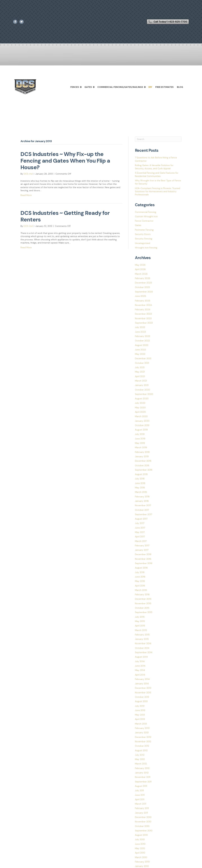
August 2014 (141, 657)
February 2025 (143, 301)
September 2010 (144, 831)
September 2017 (143, 514)
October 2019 (142, 425)
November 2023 (143, 318)
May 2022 (140, 354)
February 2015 (142, 635)
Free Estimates (164, 87)
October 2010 (142, 826)
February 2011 (142, 808)
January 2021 (142, 385)
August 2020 (142, 399)
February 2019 (142, 452)
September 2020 (144, 394)
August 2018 (141, 474)
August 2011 (141, 786)
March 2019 (141, 447)
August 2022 (142, 345)
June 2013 (140, 710)
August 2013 (141, 701)
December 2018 (143, 461)
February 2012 (142, 768)
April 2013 (140, 719)
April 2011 (140, 799)
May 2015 (140, 621)
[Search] (158, 139)
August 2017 (141, 519)
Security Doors (143, 234)
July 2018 (140, 479)
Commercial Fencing (146, 212)
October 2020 (143, 390)
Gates (88, 87)
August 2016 (141, 568)
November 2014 (143, 643)
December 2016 (143, 554)
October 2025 (142, 287)
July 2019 (140, 434)
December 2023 (143, 314)
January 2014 (142, 684)
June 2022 (140, 350)
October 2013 (142, 697)
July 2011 (139, 790)
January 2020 (142, 421)
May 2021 (140, 372)
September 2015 (144, 612)
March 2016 (141, 590)
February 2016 (142, 594)
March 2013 (141, 724)
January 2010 (142, 866)
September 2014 (144, 652)
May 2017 (140, 532)
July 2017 (140, 523)
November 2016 (143, 559)
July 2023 (140, 327)
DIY (150, 87)
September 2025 (144, 292)
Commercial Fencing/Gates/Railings (120, 87)
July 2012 (140, 755)
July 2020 (140, 403)
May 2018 (140, 488)
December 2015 (143, 599)
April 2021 (140, 376)
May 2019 (140, 443)
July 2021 (140, 367)
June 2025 (140, 296)
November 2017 (143, 505)
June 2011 (140, 795)
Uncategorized (143, 243)
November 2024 (143, 305)
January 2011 (141, 813)
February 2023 (143, 336)
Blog (180, 87)
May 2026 (140, 265)
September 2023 (144, 323)
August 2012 (141, 750)
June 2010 (140, 844)
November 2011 (143, 777)
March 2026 (141, 274)
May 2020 (140, 407)
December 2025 (143, 283)
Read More (26, 195)
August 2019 (141, 430)
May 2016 (140, 581)
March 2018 (141, 492)
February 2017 (142, 546)
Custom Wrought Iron (146, 216)
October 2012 (142, 746)
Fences (75, 87)
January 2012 (142, 773)
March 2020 (141, 416)
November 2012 (143, 741)
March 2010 (141, 857)
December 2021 (143, 358)
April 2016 (140, 586)
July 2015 (140, 617)
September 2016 (144, 563)
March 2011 (141, 804)
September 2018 (144, 470)
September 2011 (143, 782)
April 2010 (140, 853)
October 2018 (142, 465)
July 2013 (140, 706)
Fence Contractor (144, 221)
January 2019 (142, 456)
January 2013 (142, 732)
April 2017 (140, 537)
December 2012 (143, 737)
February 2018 (142, 497)
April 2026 (140, 269)
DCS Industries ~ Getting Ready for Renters (65, 216)
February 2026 (143, 278)
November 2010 (143, 822)
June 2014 (140, 666)
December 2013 (143, 688)
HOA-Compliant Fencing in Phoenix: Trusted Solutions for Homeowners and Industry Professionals (157, 191)
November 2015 (143, 603)
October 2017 (142, 510)
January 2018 (142, 501)
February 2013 (142, 728)
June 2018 (140, 483)
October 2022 (142, 341)
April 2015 (140, 626)
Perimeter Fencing (144, 230)
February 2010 (142, 862)
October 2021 (142, 363)
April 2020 (140, 412)
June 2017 (140, 528)
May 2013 (140, 715)
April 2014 (140, 675)
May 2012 (140, 759)
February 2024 (143, 309)
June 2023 (140, 332)
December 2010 (143, 817)
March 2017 (141, 541)
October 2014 (142, 648)
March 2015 (141, 630)
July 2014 (140, 661)
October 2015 (142, 608)
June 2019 (140, 439)
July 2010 (140, 839)
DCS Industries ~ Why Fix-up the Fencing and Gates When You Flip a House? (65, 161)
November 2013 (143, 693)
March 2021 (141, 381)
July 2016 (140, 572)
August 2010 (141, 835)
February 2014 (142, 679)
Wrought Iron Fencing (146, 248)
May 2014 (140, 670)
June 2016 (140, 577)
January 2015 (142, 639)
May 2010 (140, 848)
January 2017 (142, 550)
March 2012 (141, 764)
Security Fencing (144, 239)
